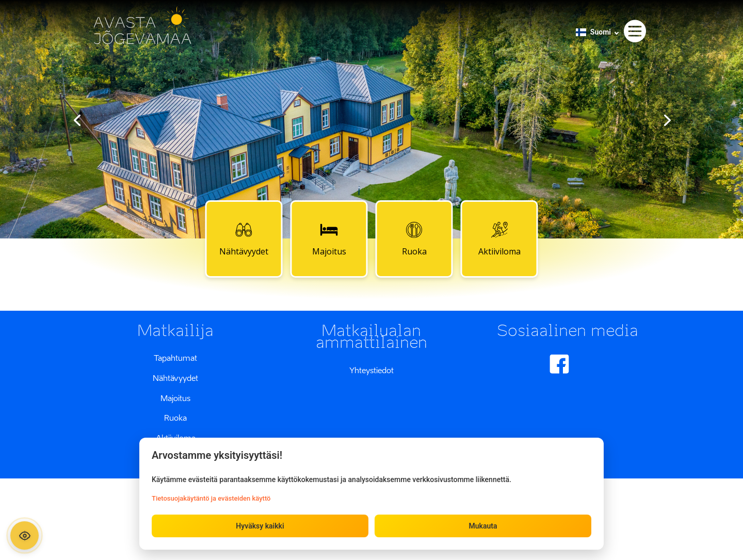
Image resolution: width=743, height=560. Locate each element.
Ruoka (414, 238)
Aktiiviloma (499, 238)
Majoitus (329, 238)
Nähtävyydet (244, 238)
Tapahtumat (175, 358)
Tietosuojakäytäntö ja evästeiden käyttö (211, 498)
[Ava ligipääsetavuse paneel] (25, 535)
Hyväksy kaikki (260, 526)
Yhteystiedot (372, 370)
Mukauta (483, 526)
